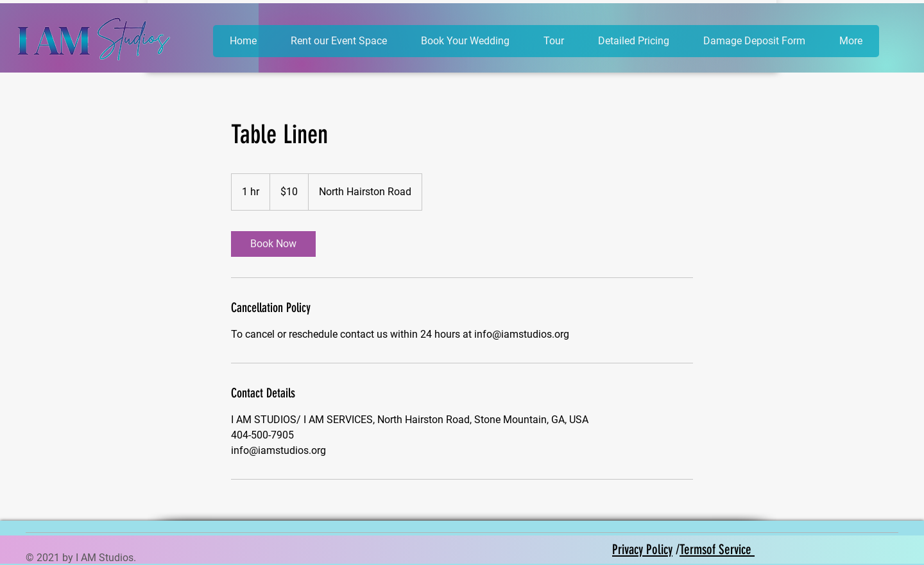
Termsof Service (717, 549)
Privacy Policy (642, 549)
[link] (273, 244)
